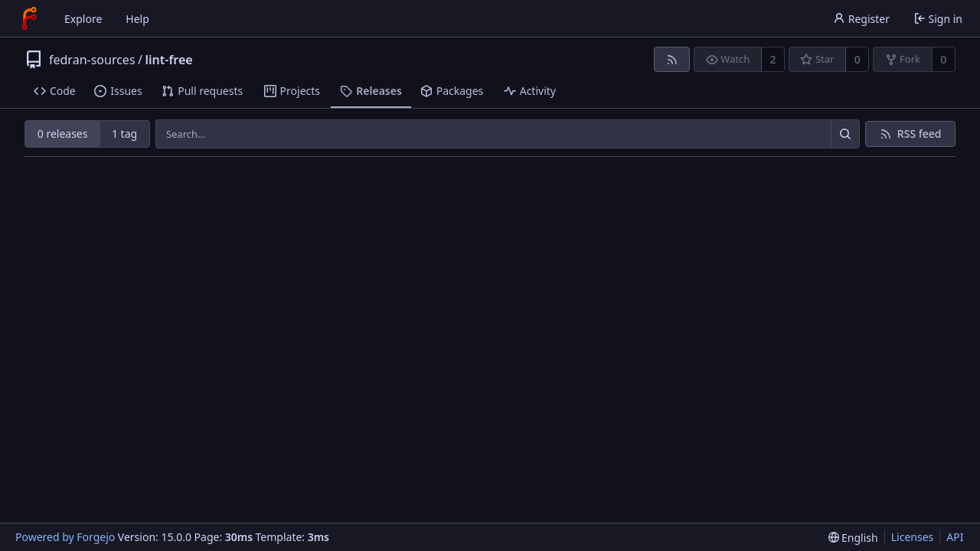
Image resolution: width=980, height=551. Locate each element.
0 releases (63, 134)
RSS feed (920, 134)
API (955, 537)
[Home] (29, 18)
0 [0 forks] (943, 59)
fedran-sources (92, 60)
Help (137, 19)
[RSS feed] (672, 59)
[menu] (853, 538)
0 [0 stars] (857, 59)
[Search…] (845, 134)
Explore (83, 19)
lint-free (169, 60)
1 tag (124, 134)
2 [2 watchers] (773, 59)
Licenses (913, 537)
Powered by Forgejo (65, 537)
